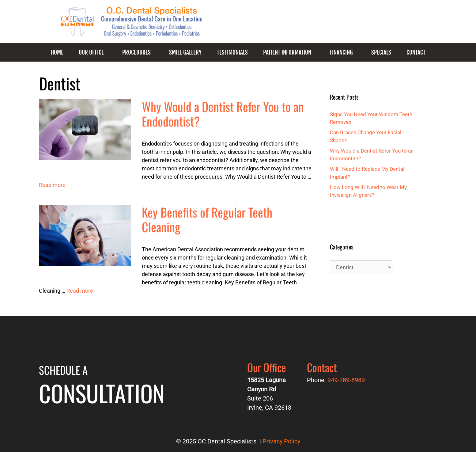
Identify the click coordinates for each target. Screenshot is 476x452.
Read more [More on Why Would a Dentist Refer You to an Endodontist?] (52, 185)
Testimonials (232, 52)
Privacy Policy (281, 441)
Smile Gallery (185, 52)
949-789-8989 (312, 25)
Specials (381, 52)
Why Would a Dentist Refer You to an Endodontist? (223, 114)
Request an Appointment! (378, 25)
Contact (416, 52)
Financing (341, 52)
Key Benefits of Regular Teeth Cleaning (207, 219)
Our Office (91, 52)
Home (57, 52)
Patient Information (287, 52)
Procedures (136, 52)
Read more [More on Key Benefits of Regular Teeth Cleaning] (80, 291)
